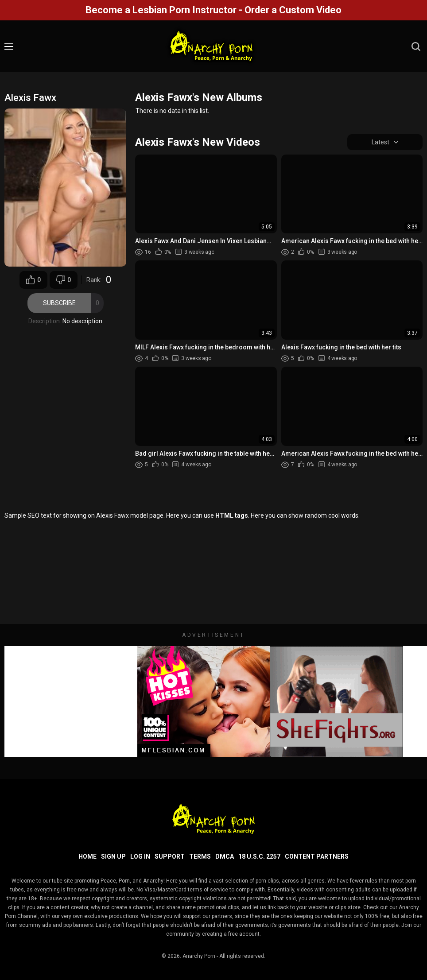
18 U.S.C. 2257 (259, 856)
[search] (416, 46)
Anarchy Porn (199, 956)
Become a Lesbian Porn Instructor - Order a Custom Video (213, 10)
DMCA (225, 856)
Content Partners (317, 856)
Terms (200, 856)
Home (87, 856)
